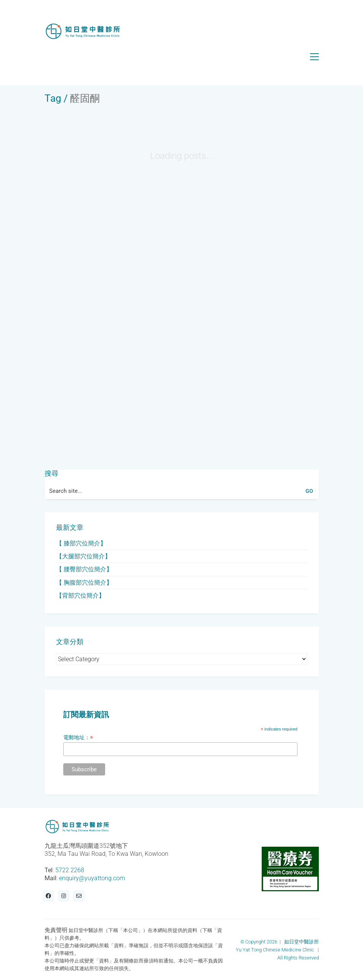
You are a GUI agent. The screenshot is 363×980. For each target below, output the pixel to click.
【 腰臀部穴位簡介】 (84, 569)
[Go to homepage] (83, 31)
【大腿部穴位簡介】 (83, 556)
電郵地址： (78, 738)
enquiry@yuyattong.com (92, 878)
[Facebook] (48, 896)
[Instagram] (64, 896)
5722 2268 (70, 870)
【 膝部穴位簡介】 (81, 543)
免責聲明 (56, 930)
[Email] (79, 896)
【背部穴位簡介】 (80, 596)
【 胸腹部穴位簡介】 (84, 583)
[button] (314, 57)
